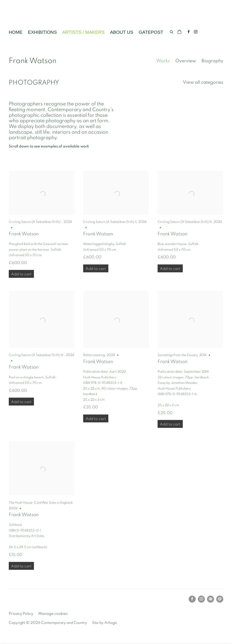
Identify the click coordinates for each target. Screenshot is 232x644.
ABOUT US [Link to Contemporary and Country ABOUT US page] (122, 32)
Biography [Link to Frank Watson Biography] (212, 61)
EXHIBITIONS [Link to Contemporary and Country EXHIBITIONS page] (42, 32)
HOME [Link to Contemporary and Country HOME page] (16, 32)
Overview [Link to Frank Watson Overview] (186, 61)
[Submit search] (172, 31)
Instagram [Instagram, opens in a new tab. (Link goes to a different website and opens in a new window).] (196, 32)
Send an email (220, 599)
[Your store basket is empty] (179, 32)
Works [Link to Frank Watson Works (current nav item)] (163, 61)
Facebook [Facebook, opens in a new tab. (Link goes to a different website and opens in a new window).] (189, 32)
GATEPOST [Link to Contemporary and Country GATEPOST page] (151, 32)
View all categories (203, 82)
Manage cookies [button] (53, 614)
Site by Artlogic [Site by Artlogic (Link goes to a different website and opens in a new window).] (105, 623)
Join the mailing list (211, 599)
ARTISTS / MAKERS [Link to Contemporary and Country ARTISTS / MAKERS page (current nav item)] (83, 32)
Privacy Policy (21, 614)
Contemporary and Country (48, 17)
